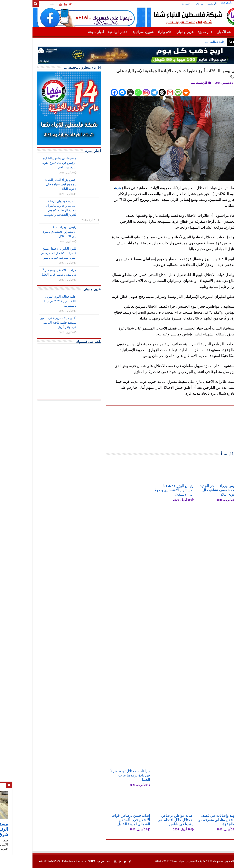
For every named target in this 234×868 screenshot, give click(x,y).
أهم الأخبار (202, 32)
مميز (170, 83)
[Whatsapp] (116, 92)
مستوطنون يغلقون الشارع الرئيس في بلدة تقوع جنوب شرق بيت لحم (159, 42)
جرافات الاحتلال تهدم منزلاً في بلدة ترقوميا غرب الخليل (108, 775)
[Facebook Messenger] (100, 92)
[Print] (164, 92)
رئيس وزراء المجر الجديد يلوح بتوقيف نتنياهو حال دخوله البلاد (196, 490)
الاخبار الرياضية (96, 32)
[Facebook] (92, 92)
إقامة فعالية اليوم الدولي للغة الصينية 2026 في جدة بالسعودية (38, 301)
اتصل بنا (164, 4)
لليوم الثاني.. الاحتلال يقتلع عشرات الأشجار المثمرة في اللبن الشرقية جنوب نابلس (36, 253)
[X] (108, 92)
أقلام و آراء (143, 32)
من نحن (177, 4)
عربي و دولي (163, 32)
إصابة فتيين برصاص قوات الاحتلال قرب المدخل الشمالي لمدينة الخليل (109, 820)
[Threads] (140, 92)
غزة (96, 188)
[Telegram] (132, 92)
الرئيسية (190, 4)
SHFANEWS (29, 861)
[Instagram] (124, 92)
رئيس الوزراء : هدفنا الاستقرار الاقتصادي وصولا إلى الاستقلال (152, 490)
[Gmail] (148, 92)
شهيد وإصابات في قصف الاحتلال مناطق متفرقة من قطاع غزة (195, 820)
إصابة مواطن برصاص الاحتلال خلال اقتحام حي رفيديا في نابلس (153, 820)
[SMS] (156, 92)
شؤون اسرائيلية (121, 32)
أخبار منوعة (74, 32)
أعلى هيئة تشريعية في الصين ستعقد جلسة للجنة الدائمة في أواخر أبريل (36, 323)
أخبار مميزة (183, 32)
